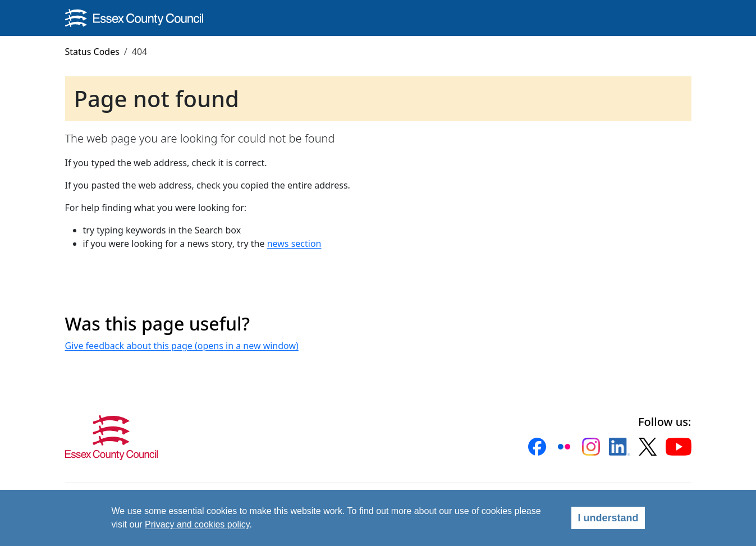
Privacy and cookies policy (197, 524)
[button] (537, 447)
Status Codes (92, 52)
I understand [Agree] (608, 518)
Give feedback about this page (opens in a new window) (182, 346)
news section (294, 244)
